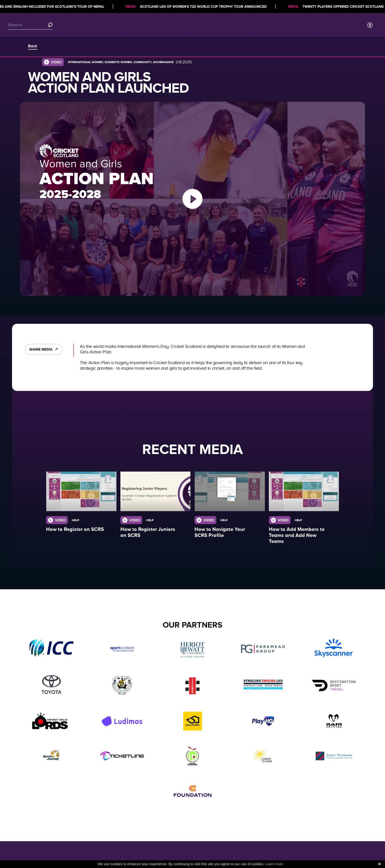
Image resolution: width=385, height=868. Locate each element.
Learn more (274, 864)
